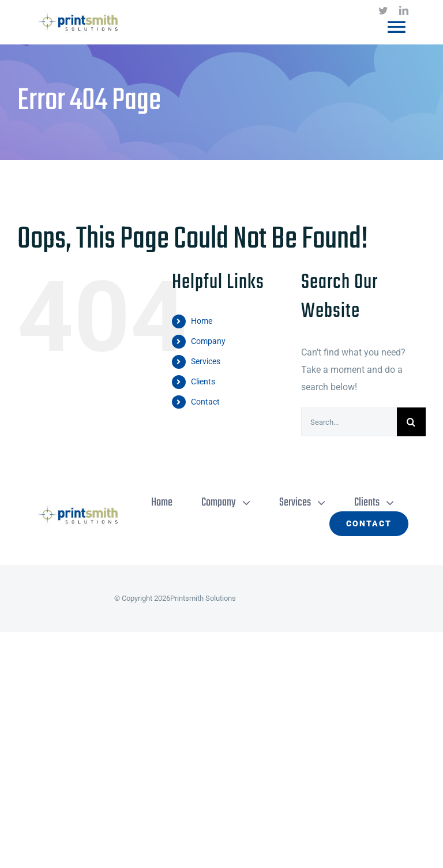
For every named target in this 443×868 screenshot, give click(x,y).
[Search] (411, 422)
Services (206, 361)
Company (208, 341)
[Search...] (349, 422)
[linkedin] (404, 10)
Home (202, 321)
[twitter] (383, 10)
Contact (205, 402)
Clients (203, 381)
